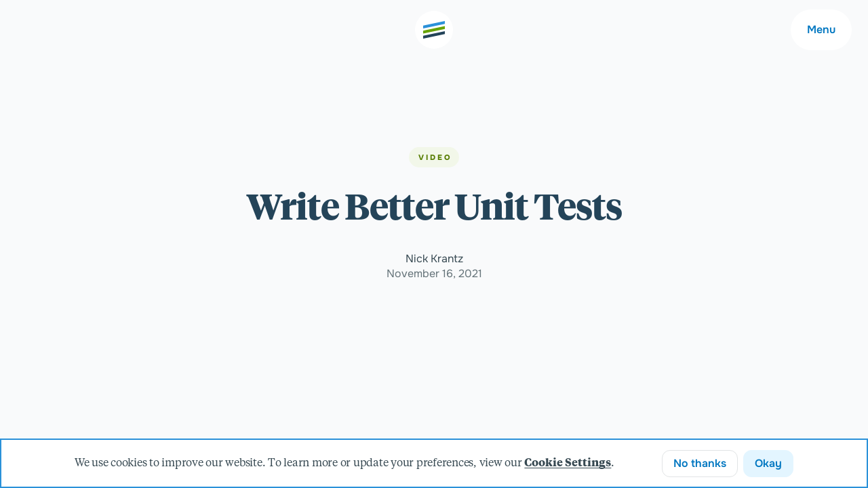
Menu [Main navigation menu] (821, 29)
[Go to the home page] (434, 30)
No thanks (700, 463)
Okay (768, 463)
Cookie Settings (568, 464)
